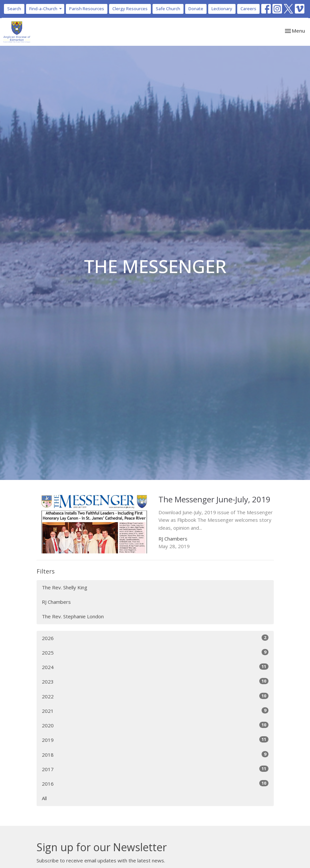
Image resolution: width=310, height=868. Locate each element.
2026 (155, 638)
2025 (155, 652)
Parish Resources (87, 9)
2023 (155, 681)
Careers (248, 9)
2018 (155, 755)
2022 (155, 696)
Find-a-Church (46, 9)
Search (14, 9)
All (44, 798)
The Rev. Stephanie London (73, 616)
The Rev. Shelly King (65, 587)
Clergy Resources (130, 9)
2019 (155, 740)
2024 (155, 667)
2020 (155, 725)
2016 (155, 784)
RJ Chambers (56, 602)
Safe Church (168, 9)
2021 (155, 711)
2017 (155, 769)
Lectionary (222, 9)
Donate (196, 9)
